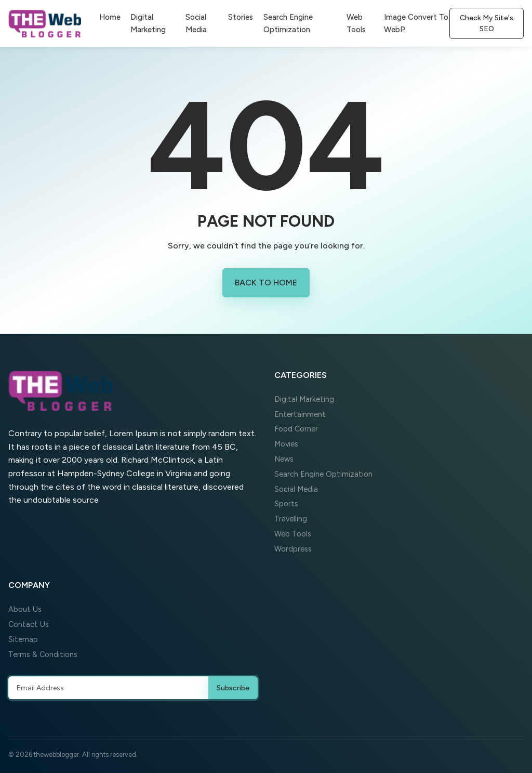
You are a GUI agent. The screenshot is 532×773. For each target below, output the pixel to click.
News (284, 459)
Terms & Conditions (43, 654)
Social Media (196, 23)
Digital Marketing (148, 23)
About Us (25, 609)
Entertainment (300, 414)
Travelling (291, 519)
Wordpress (293, 549)
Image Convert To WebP (416, 23)
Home (110, 17)
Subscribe (233, 688)
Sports (286, 504)
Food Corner (296, 429)
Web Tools (356, 23)
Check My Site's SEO (487, 23)
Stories (241, 17)
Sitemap (23, 639)
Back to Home (266, 283)
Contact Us (29, 624)
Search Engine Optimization (288, 23)
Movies (286, 444)
